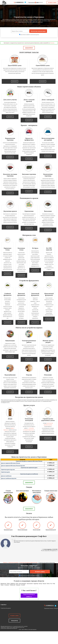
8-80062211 (20, 2)
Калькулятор (39, 2)
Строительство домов (13, 563)
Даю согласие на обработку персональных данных (29, 35)
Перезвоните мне (33, 2)
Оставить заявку (52, 2)
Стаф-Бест (4, 605)
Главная (5, 563)
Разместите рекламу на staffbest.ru (29, 596)
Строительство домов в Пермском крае (28, 563)
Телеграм (52, 43)
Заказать (15, 81)
